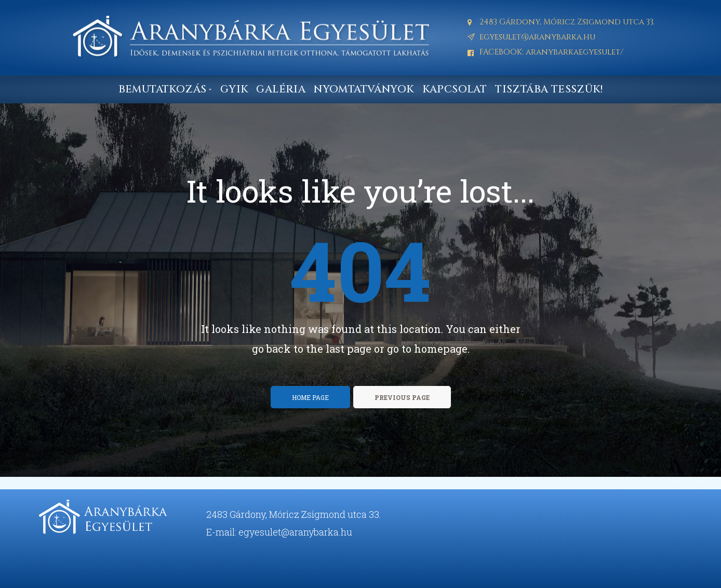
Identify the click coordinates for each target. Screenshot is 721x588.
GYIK (234, 89)
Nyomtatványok (364, 89)
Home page (310, 397)
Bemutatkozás (165, 89)
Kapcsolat (455, 89)
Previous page (402, 397)
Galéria (281, 89)
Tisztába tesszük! (549, 89)
